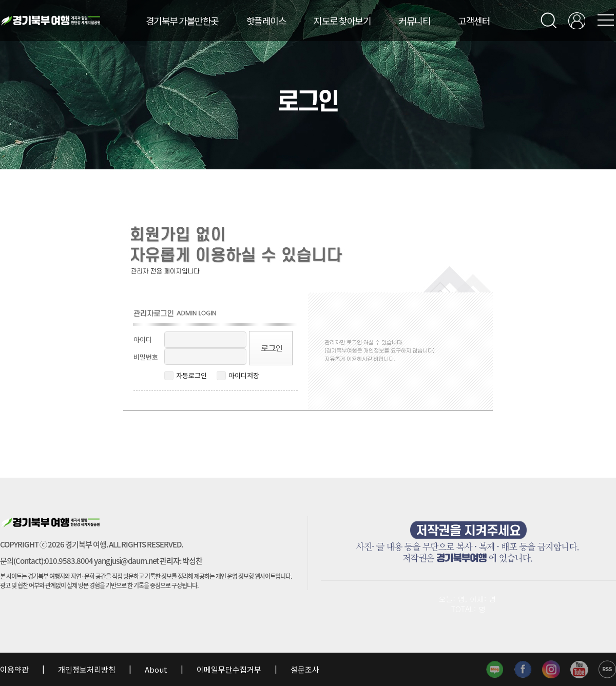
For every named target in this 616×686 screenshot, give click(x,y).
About (156, 669)
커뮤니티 (414, 21)
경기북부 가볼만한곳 (182, 21)
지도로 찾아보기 (342, 21)
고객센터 (474, 21)
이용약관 (15, 669)
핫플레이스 (266, 21)
